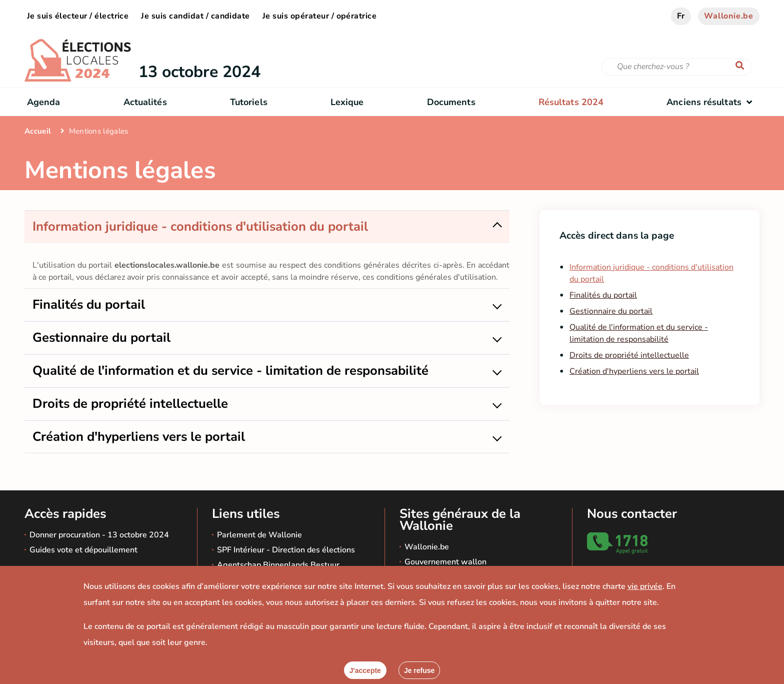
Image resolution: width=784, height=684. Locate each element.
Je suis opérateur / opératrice (319, 16)
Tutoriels (249, 102)
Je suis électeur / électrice (78, 16)
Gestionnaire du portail (611, 311)
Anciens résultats (712, 102)
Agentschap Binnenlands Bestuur (278, 565)
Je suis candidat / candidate (195, 16)
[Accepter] (365, 670)
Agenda (44, 102)
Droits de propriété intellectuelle (629, 355)
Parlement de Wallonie (259, 535)
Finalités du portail (603, 295)
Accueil (38, 131)
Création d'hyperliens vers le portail (634, 371)
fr (681, 16)
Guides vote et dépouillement (83, 550)
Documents (451, 102)
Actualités (145, 102)
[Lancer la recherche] (742, 66)
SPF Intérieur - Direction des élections (286, 550)
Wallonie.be (729, 16)
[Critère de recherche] (676, 67)
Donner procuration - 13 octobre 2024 (99, 535)
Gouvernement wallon (445, 562)
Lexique (347, 102)
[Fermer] (419, 670)
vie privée (645, 586)
